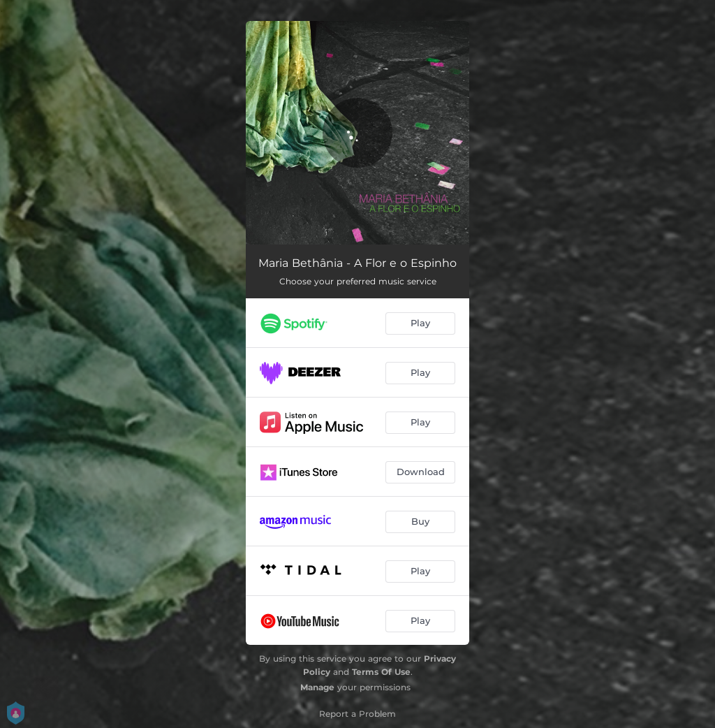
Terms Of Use (381, 672)
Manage (317, 687)
